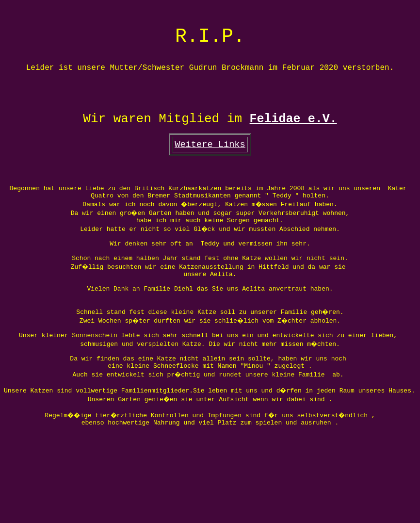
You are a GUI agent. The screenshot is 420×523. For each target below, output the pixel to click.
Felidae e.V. (293, 144)
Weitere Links (210, 173)
